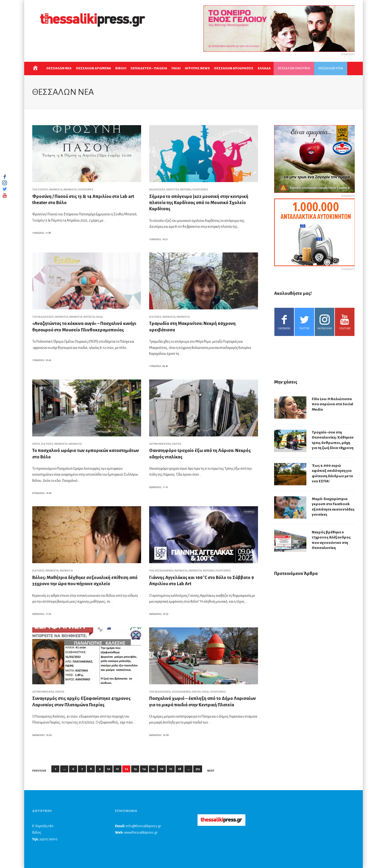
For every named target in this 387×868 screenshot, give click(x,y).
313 (198, 769)
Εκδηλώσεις (157, 190)
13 (135, 769)
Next (211, 771)
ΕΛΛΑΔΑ (264, 68)
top (34, 190)
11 (117, 769)
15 (153, 769)
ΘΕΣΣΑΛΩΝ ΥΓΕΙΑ (331, 68)
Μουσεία (89, 317)
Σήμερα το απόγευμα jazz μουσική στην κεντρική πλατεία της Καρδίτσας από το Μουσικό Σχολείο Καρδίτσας (199, 203)
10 (109, 769)
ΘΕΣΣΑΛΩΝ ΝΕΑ (59, 68)
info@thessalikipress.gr (143, 826)
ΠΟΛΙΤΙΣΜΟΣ (85, 190)
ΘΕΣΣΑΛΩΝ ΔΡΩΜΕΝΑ (93, 68)
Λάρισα (177, 444)
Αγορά (36, 444)
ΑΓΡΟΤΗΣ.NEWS (197, 68)
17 (171, 769)
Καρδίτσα (173, 190)
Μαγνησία (56, 190)
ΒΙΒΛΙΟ (121, 68)
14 (144, 769)
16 (162, 769)
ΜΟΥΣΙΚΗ (186, 190)
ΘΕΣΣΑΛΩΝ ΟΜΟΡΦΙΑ (294, 68)
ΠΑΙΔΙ (176, 68)
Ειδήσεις (155, 317)
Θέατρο (43, 190)
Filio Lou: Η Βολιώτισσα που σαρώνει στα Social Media (332, 404)
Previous (39, 771)
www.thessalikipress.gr (141, 833)
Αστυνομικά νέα (160, 444)
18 (180, 769)
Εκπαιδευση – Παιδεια (149, 68)
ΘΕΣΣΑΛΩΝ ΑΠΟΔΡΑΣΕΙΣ (234, 68)
